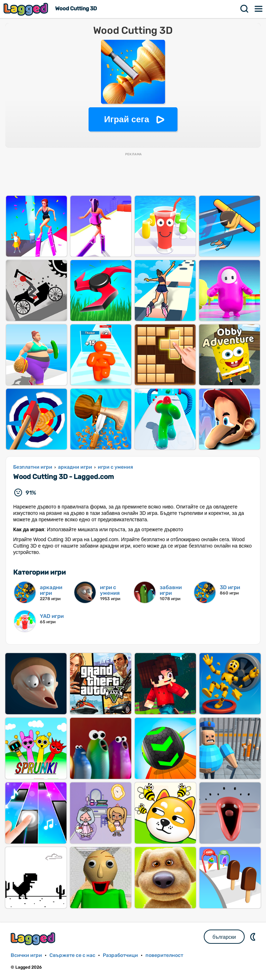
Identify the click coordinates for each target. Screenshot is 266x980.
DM (254, 937)
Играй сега (127, 119)
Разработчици (120, 955)
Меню (259, 9)
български (224, 937)
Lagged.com (34, 939)
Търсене (245, 9)
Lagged (27, 9)
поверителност (164, 955)
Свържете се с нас (72, 955)
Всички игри (26, 955)
